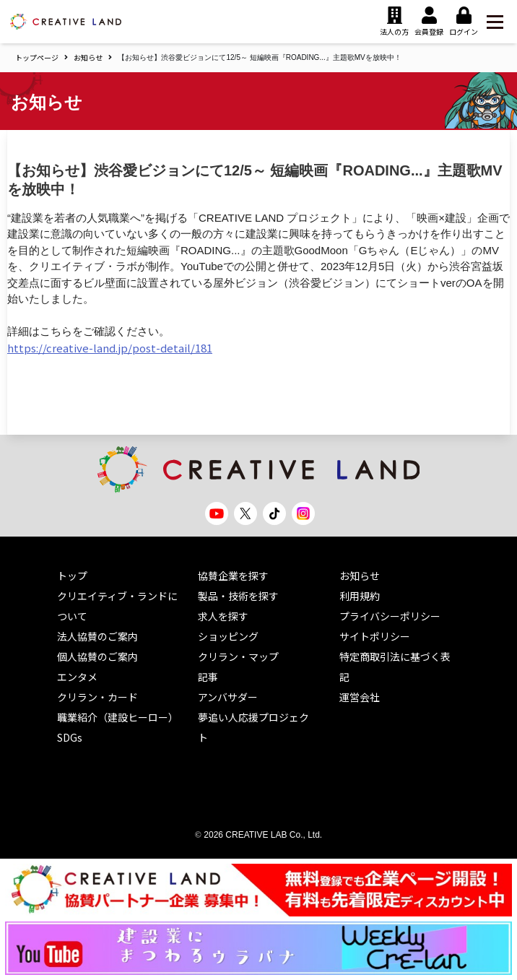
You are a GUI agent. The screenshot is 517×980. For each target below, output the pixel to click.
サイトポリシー (375, 636)
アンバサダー (228, 697)
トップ (72, 576)
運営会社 (360, 697)
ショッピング (228, 636)
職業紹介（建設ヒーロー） (118, 717)
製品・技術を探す (238, 596)
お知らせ (88, 57)
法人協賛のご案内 (97, 636)
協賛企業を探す (233, 576)
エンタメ (77, 677)
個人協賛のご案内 (97, 656)
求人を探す (223, 616)
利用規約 (360, 596)
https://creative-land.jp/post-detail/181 (110, 348)
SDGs (70, 737)
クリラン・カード (97, 697)
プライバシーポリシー (390, 616)
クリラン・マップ (238, 656)
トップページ (37, 57)
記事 (208, 677)
